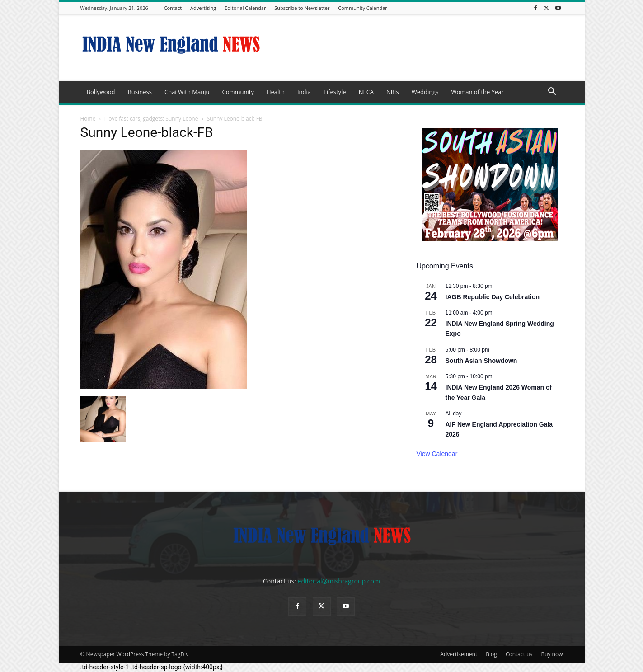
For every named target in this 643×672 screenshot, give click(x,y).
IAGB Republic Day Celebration (493, 297)
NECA (366, 92)
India (304, 92)
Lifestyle (335, 92)
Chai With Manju (187, 92)
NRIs (393, 92)
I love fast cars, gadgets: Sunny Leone (151, 119)
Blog (491, 654)
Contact (173, 8)
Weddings (425, 92)
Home (88, 119)
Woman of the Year (477, 92)
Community (238, 92)
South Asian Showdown (481, 361)
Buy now (552, 654)
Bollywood (101, 92)
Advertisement (459, 654)
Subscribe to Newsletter (302, 8)
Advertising (203, 8)
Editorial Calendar (245, 8)
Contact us (519, 654)
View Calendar (437, 454)
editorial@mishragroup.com (339, 581)
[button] (552, 92)
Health (276, 92)
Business (140, 92)
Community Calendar (363, 8)
